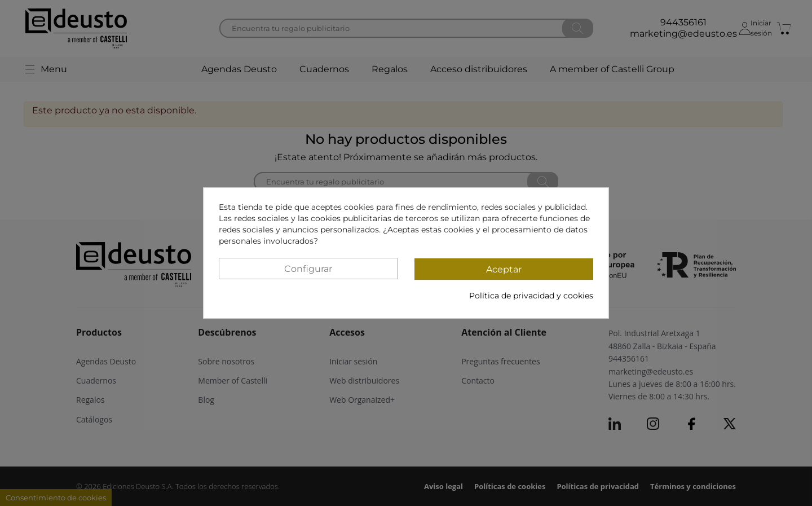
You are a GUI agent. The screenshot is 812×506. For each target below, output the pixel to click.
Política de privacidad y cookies (531, 296)
